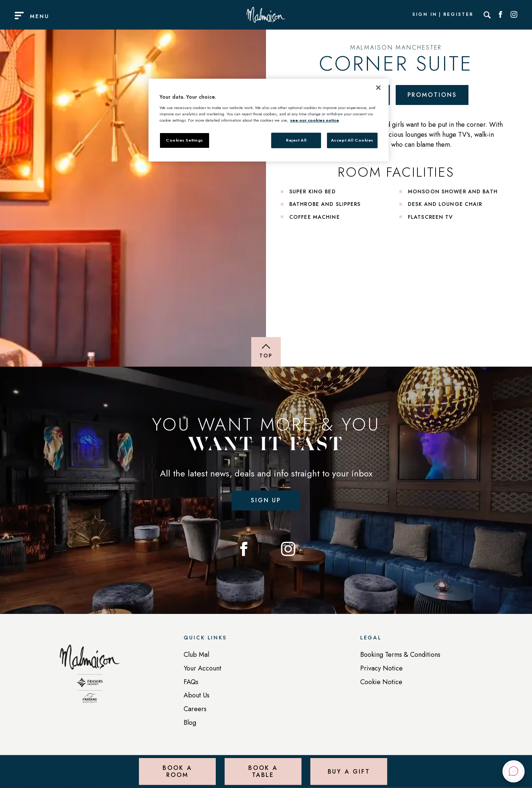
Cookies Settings (185, 140)
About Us (197, 695)
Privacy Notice (381, 668)
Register (458, 15)
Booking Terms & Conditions (400, 655)
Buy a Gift (349, 771)
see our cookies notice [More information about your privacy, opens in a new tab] (315, 120)
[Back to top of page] (266, 352)
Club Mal (196, 655)
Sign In (424, 15)
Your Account (202, 668)
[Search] (487, 15)
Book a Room (177, 771)
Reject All (296, 140)
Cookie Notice (381, 682)
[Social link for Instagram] (514, 15)
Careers (195, 709)
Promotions (432, 95)
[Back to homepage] (90, 677)
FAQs (191, 682)
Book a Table (263, 771)
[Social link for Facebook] (501, 15)
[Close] (378, 88)
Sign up (266, 500)
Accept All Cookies (352, 140)
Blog (190, 723)
